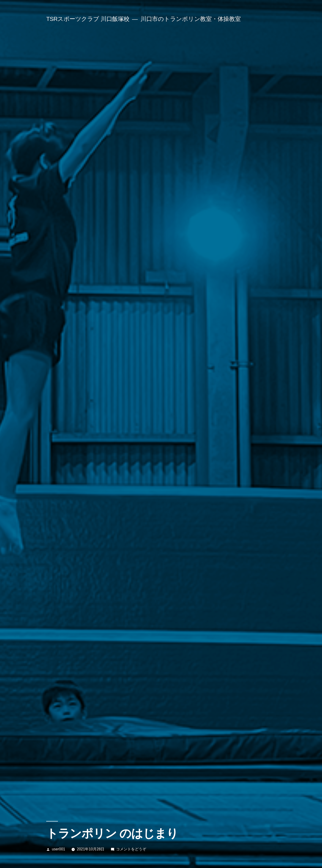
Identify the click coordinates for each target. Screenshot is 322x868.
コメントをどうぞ (131, 849)
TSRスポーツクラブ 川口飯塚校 (88, 19)
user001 (58, 849)
